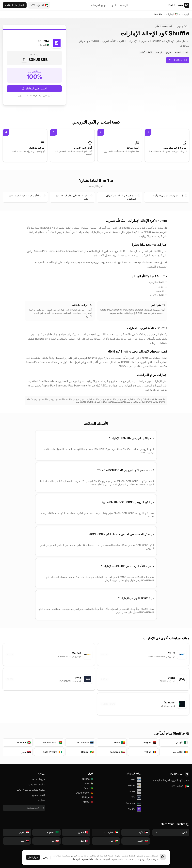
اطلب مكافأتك (178, 60)
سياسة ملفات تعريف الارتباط (31, 790)
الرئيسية (124, 5)
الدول (113, 5)
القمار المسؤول (38, 795)
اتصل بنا (41, 800)
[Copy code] (24, 60)
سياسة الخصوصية (37, 784)
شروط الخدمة (38, 779)
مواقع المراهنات (99, 5)
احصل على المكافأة (15, 5)
